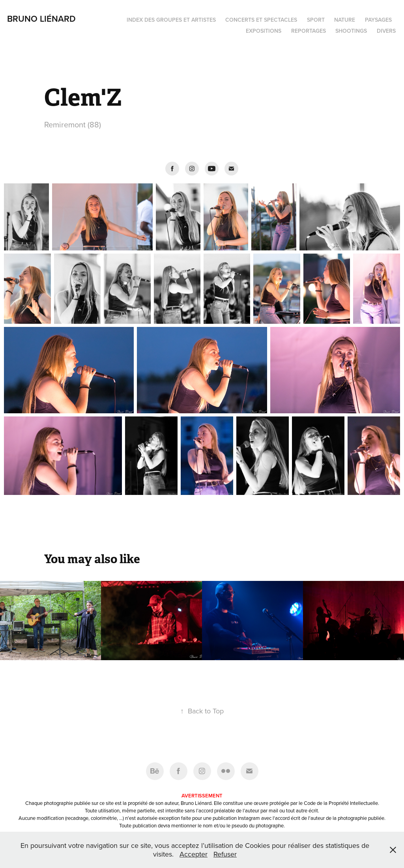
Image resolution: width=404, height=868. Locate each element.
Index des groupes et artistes (171, 20)
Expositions (264, 31)
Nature (345, 20)
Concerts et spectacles (261, 20)
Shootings (351, 31)
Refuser (225, 854)
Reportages (309, 31)
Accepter (194, 854)
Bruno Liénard (41, 19)
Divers (386, 31)
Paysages (378, 20)
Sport (316, 20)
